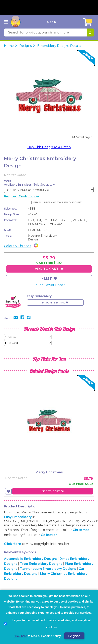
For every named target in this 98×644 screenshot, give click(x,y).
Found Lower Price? (49, 285)
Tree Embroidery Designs (42, 564)
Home (9, 46)
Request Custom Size (22, 196)
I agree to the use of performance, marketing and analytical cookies (47, 624)
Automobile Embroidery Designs (31, 559)
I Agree (74, 636)
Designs (25, 46)
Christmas (81, 530)
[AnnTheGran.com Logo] (16, 22)
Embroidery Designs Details (59, 46)
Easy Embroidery (18, 517)
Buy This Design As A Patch (49, 147)
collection (49, 535)
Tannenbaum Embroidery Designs (48, 569)
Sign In (51, 22)
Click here (13, 544)
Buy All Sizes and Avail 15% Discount (58, 202)
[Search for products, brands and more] (45, 32)
